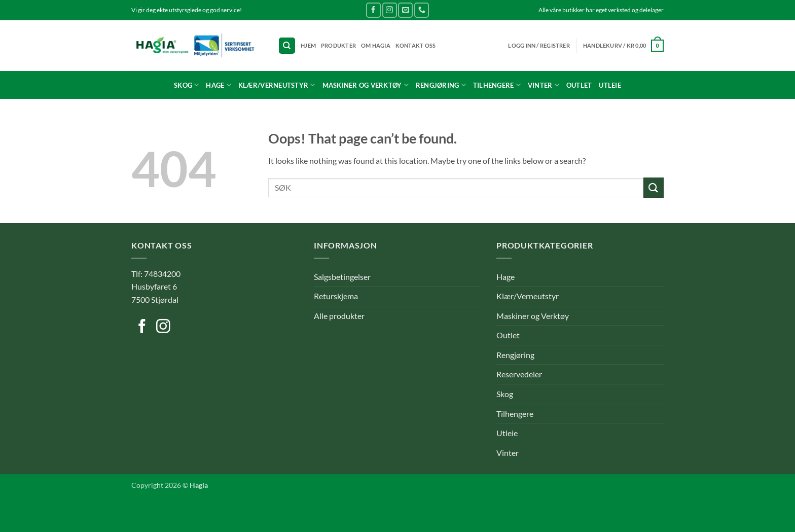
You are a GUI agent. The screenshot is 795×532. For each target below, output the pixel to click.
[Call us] (422, 10)
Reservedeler (519, 374)
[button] (623, 45)
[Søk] (287, 46)
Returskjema (336, 296)
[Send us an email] (405, 10)
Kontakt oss (415, 45)
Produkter (338, 45)
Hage (218, 85)
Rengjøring (441, 85)
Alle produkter (339, 316)
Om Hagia (376, 45)
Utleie (610, 85)
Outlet (579, 85)
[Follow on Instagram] (390, 10)
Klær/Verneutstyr (277, 85)
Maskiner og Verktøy (366, 85)
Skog (186, 85)
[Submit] (654, 187)
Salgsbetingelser (342, 277)
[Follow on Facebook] (373, 10)
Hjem (308, 45)
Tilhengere (497, 85)
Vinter (544, 85)
